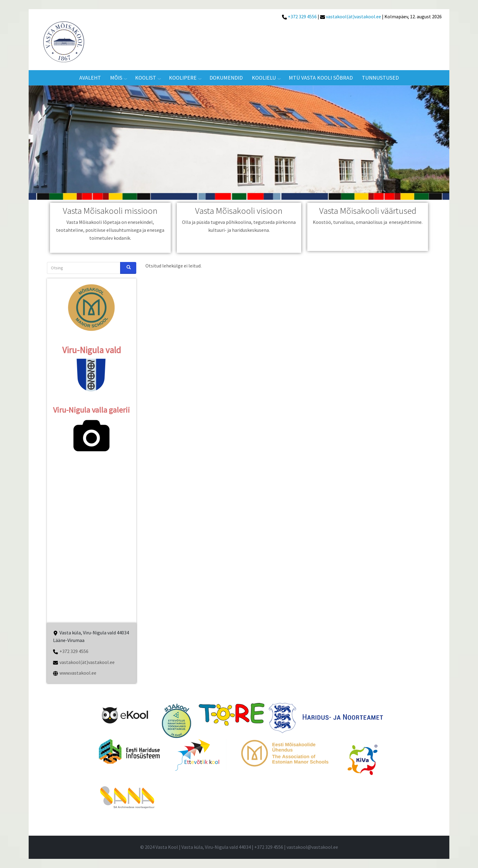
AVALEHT (90, 78)
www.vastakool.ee (78, 673)
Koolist (146, 78)
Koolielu (264, 78)
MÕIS (116, 78)
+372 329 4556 (302, 16)
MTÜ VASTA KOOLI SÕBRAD (321, 78)
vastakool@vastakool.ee (312, 847)
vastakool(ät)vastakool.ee (353, 16)
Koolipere (183, 78)
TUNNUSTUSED (380, 78)
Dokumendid (226, 78)
